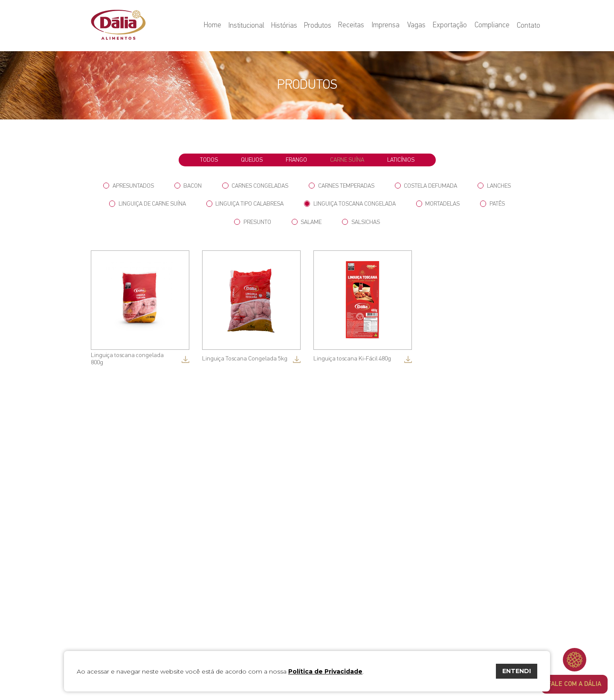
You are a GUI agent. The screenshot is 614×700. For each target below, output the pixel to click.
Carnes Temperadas (342, 186)
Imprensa (388, 26)
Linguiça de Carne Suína (148, 204)
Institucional (250, 26)
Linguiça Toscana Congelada (350, 204)
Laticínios (401, 160)
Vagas (418, 26)
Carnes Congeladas (255, 186)
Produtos (321, 26)
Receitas (355, 26)
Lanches (494, 186)
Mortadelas (438, 204)
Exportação (451, 26)
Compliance (492, 26)
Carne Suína (347, 160)
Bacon (188, 186)
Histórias (288, 26)
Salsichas (361, 222)
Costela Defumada (426, 186)
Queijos (252, 160)
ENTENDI (517, 671)
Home (216, 26)
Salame (307, 222)
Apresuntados (129, 186)
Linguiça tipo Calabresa (245, 204)
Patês (492, 204)
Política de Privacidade (325, 671)
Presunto (253, 222)
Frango (296, 160)
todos (209, 160)
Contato (529, 26)
